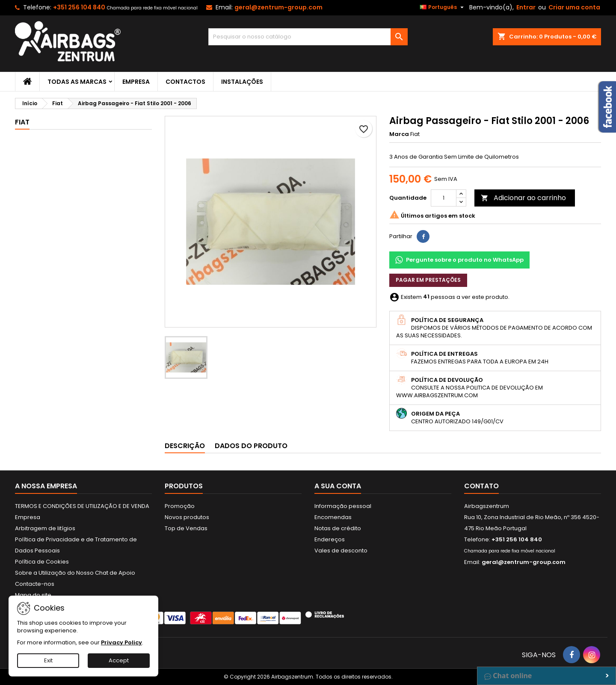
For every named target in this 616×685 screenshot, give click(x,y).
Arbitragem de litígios (45, 528)
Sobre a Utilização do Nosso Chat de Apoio (75, 573)
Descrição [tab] (185, 446)
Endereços (330, 539)
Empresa (136, 82)
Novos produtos (187, 517)
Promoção (180, 506)
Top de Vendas (186, 528)
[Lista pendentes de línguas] (443, 7)
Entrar (526, 7)
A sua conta (338, 486)
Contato (481, 486)
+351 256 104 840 (79, 7)
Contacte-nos (35, 584)
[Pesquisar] (308, 37)
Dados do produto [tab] (251, 446)
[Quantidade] (444, 198)
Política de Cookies (42, 562)
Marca (399, 134)
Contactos (185, 82)
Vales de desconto (341, 551)
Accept (119, 660)
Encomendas (333, 517)
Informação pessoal (343, 506)
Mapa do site (33, 595)
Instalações (242, 82)
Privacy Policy (121, 642)
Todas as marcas (77, 82)
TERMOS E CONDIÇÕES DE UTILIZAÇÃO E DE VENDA (82, 506)
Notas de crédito (338, 528)
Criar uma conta (574, 7)
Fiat (22, 122)
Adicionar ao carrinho (523, 198)
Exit (48, 660)
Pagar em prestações (428, 280)
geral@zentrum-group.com (278, 7)
